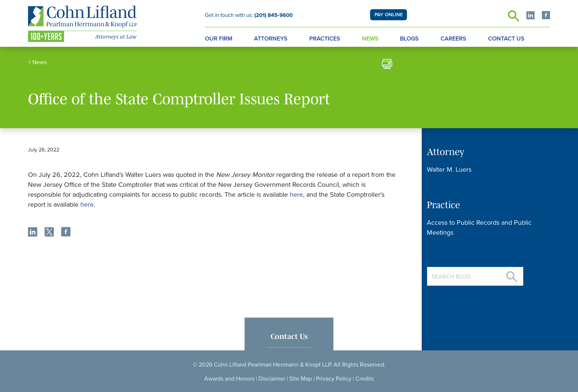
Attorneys (271, 39)
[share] (33, 233)
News (370, 39)
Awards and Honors (229, 379)
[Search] (512, 274)
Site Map (301, 379)
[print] (387, 65)
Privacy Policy (334, 379)
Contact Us (506, 39)
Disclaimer (272, 379)
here (296, 195)
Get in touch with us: (249, 15)
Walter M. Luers (449, 169)
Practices (325, 39)
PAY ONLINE (389, 15)
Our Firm (219, 39)
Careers (453, 39)
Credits (365, 379)
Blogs (409, 39)
